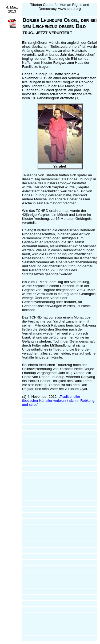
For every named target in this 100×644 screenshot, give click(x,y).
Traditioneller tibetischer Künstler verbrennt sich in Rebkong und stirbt (58, 401)
